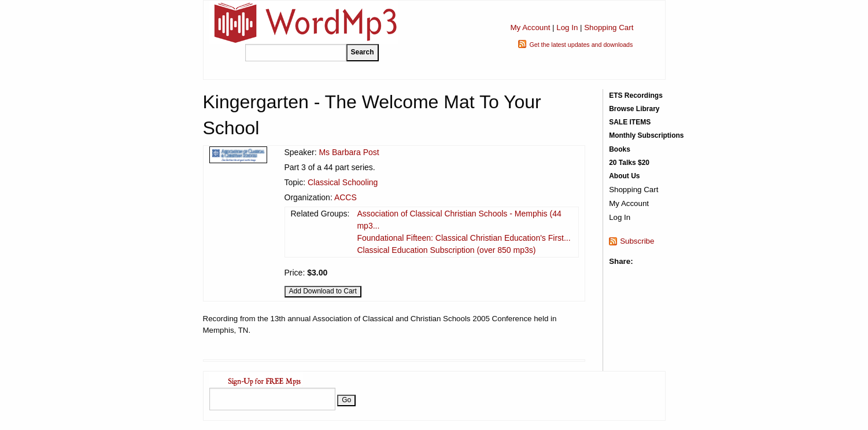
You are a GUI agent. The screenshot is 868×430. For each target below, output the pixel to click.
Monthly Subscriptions (646, 135)
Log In (567, 27)
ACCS (346, 197)
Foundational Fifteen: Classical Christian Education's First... (463, 238)
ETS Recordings (636, 95)
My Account (530, 27)
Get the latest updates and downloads (581, 45)
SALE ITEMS (630, 122)
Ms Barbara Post (349, 152)
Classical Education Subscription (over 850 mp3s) (446, 250)
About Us (624, 176)
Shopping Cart (609, 27)
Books (620, 149)
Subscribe (637, 241)
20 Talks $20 (629, 163)
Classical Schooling (343, 182)
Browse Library (634, 109)
